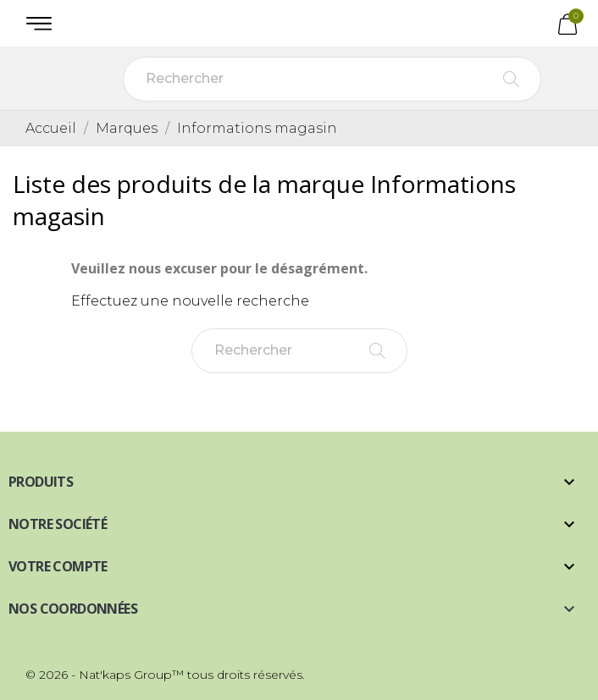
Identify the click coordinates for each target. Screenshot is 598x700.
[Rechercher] (332, 79)
